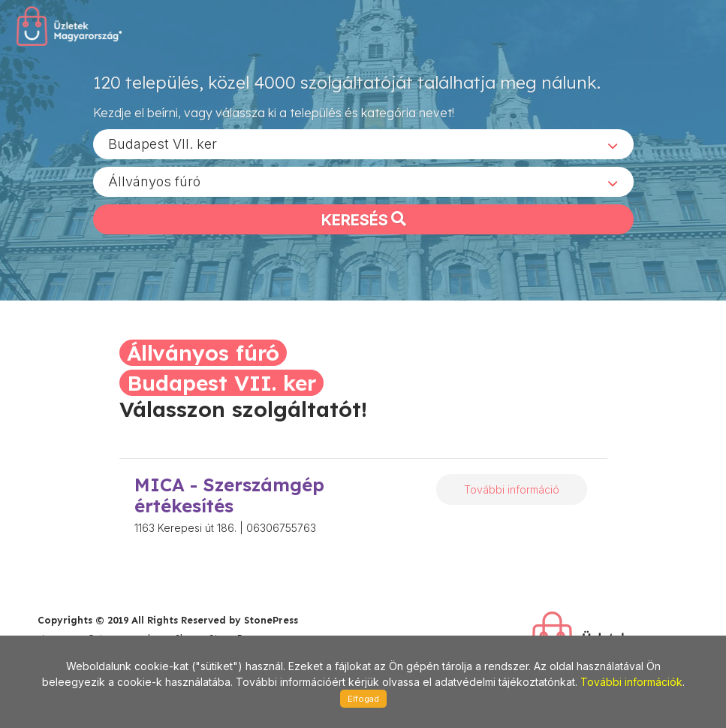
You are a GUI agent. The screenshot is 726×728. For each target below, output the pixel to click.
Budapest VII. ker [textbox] (163, 143)
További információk (631, 682)
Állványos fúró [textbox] (154, 181)
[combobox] (363, 143)
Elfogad (363, 699)
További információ (512, 489)
